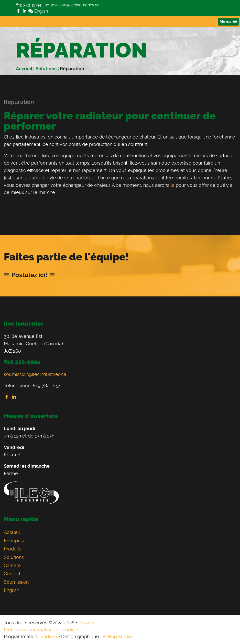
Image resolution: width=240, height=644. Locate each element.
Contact (12, 574)
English (38, 11)
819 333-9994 (29, 5)
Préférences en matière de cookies (42, 630)
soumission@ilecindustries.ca (72, 5)
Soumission (16, 582)
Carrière (12, 565)
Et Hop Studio (117, 636)
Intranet (87, 623)
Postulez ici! (29, 275)
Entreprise (15, 541)
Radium (49, 636)
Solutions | (48, 69)
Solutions (14, 557)
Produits (13, 549)
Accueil (24, 69)
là (173, 185)
